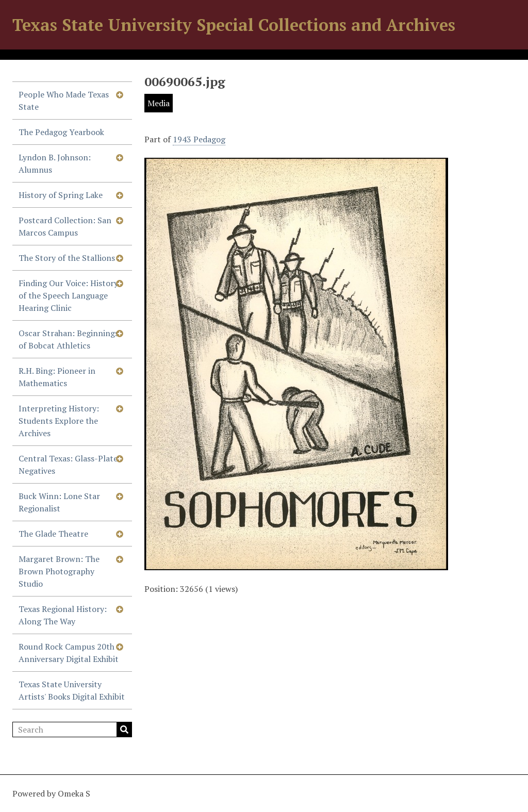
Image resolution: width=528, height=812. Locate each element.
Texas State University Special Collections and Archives (234, 25)
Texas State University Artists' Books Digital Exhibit (72, 690)
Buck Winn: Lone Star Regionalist (59, 502)
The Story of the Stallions (67, 258)
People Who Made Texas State (64, 101)
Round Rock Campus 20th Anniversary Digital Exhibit (69, 653)
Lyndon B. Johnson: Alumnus (55, 163)
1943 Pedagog (199, 139)
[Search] (72, 730)
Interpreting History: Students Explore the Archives (59, 421)
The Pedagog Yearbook (61, 132)
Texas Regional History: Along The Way (63, 615)
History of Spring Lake (61, 195)
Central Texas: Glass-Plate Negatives (68, 465)
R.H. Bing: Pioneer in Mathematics (57, 377)
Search (124, 730)
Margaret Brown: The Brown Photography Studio (59, 571)
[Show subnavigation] (120, 94)
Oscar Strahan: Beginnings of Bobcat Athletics (69, 339)
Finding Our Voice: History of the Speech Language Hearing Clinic (68, 295)
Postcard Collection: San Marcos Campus (65, 226)
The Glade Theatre (53, 534)
